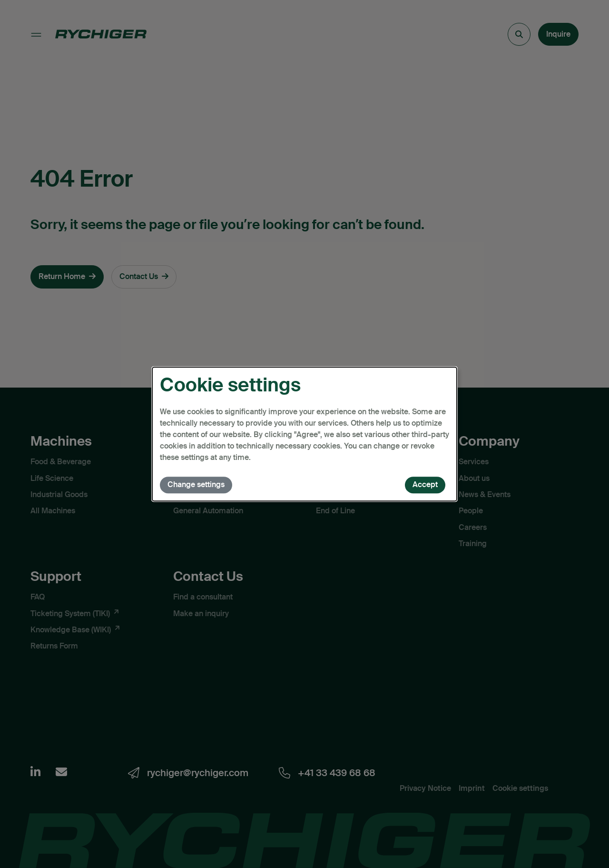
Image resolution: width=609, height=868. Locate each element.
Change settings (196, 484)
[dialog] (304, 434)
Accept (425, 484)
